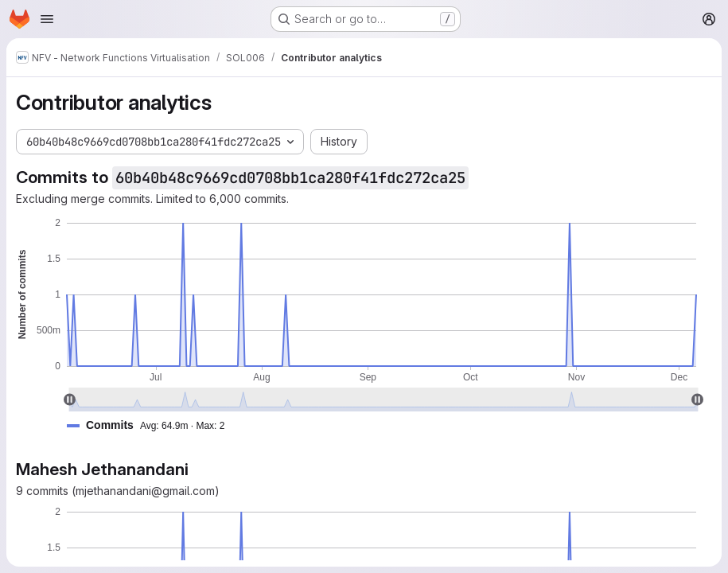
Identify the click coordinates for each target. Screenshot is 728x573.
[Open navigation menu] (47, 19)
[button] (152, 425)
